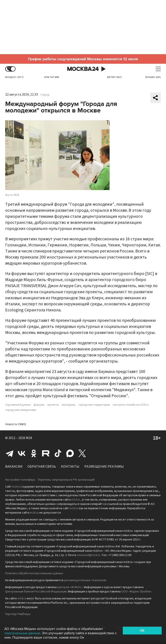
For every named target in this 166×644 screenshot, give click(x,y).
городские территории (94, 405)
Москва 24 (83, 69)
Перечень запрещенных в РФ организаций (66, 480)
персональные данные (22, 633)
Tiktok (58, 453)
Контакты (70, 467)
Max (70, 453)
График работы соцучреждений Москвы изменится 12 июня (83, 59)
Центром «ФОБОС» (70, 587)
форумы (39, 405)
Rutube (46, 453)
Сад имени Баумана (18, 405)
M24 (29, 438)
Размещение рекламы (104, 467)
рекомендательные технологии (85, 580)
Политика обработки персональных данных (34, 573)
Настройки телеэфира (20, 480)
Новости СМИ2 (16, 424)
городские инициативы (21, 410)
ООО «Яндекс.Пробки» (136, 592)
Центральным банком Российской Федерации (36, 592)
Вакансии (14, 467)
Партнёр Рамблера (18, 614)
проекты (53, 405)
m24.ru (16, 487)
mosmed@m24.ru (89, 555)
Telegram (10, 453)
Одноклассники (34, 453)
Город (45, 95)
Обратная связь (42, 467)
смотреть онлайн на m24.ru (131, 405)
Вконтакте (22, 453)
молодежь (69, 405)
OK (142, 631)
